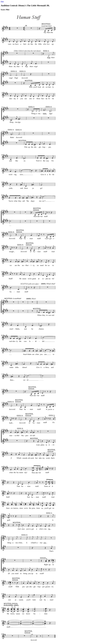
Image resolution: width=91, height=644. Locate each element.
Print (2, 2)
